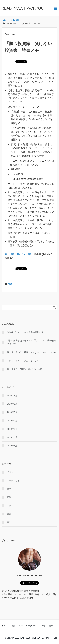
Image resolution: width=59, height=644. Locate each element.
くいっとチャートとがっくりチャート (25, 361)
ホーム (4, 626)
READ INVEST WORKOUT (24, 8)
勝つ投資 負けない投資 (18, 254)
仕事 (9, 489)
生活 (9, 506)
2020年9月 (12, 395)
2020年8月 (12, 404)
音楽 (9, 522)
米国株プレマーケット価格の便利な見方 (26, 332)
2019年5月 (12, 446)
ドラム (10, 472)
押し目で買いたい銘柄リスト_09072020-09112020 (31, 352)
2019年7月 (12, 429)
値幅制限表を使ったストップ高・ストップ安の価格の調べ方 (31, 342)
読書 (9, 514)
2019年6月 (12, 437)
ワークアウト (13, 480)
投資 (10, 284)
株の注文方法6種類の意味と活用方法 (25, 369)
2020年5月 (12, 412)
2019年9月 (12, 421)
